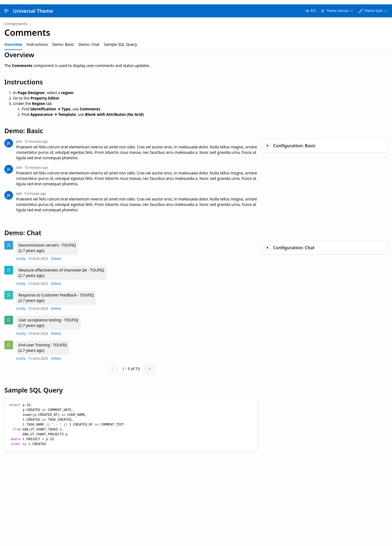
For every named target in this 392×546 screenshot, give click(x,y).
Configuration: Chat (294, 243)
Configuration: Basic (294, 141)
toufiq (21, 254)
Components (16, 20)
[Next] (150, 365)
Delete (56, 254)
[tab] (13, 40)
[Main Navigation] (7, 7)
